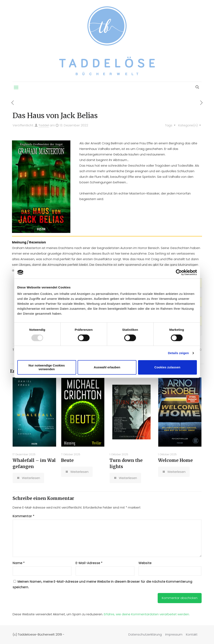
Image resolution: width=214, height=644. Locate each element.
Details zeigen (178, 353)
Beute (67, 460)
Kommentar (24, 516)
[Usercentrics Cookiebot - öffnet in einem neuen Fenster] (179, 272)
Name (19, 563)
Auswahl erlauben (107, 367)
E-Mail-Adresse (89, 563)
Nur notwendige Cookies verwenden (47, 367)
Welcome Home (175, 460)
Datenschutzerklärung (145, 634)
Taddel (44, 125)
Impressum (174, 634)
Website (145, 563)
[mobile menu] (16, 88)
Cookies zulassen (167, 367)
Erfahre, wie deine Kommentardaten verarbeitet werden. (147, 614)
